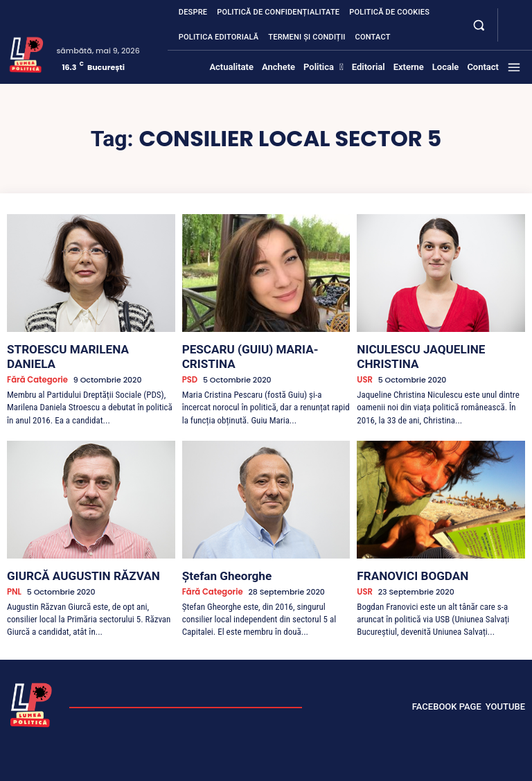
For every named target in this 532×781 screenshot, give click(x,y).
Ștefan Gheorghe (219, 557)
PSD (189, 363)
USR (364, 363)
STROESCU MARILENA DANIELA (78, 348)
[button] (478, 25)
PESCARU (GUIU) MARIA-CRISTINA (260, 348)
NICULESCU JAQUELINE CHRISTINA (436, 348)
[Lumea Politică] (26, 53)
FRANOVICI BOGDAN (402, 557)
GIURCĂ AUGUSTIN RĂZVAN (70, 557)
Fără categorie (36, 363)
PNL (14, 572)
